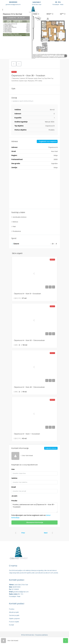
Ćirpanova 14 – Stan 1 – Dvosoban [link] (27, 434)
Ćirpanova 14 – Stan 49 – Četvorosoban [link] (29, 387)
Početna (12, 609)
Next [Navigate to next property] (46, 533)
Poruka (14, 501)
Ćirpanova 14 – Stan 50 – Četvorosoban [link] (29, 340)
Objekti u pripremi (14, 619)
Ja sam (14, 496)
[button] (34, 36)
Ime (13, 469)
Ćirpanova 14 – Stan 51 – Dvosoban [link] (27, 294)
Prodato (14, 72)
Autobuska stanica (20, 217)
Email (14, 487)
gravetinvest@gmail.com (13, 4)
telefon (14, 478)
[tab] (34, 244)
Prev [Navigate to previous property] (23, 533)
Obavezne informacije (35, 522)
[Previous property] (16, 533)
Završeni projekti (14, 615)
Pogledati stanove (51, 448)
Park (14, 226)
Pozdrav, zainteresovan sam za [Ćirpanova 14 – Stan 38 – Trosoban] (34, 508)
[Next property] (53, 533)
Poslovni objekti (14, 622)
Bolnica (15, 222)
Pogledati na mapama (47, 141)
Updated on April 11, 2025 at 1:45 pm (22, 101)
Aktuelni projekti (14, 612)
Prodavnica (17, 231)
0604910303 (13, 2)
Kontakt (11, 625)
